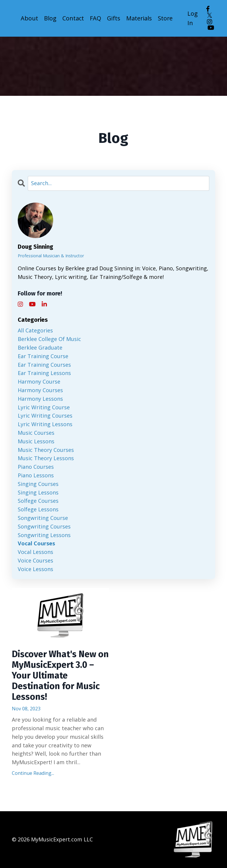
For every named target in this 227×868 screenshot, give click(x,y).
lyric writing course (44, 407)
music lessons (36, 441)
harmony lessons (40, 399)
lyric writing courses (45, 416)
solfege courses (38, 501)
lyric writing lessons (45, 424)
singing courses (38, 484)
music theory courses (46, 450)
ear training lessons (44, 373)
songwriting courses (44, 526)
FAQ (95, 18)
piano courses (36, 467)
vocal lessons (35, 552)
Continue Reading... (33, 773)
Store (166, 18)
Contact (73, 18)
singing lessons (38, 492)
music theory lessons (46, 458)
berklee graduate (40, 347)
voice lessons (35, 569)
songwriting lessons (44, 535)
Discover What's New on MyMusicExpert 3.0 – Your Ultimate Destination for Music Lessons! (60, 675)
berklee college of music (49, 339)
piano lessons (36, 475)
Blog (50, 18)
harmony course (39, 382)
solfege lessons (38, 509)
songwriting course (43, 518)
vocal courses (36, 543)
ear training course (43, 356)
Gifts (114, 18)
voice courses (35, 560)
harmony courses (40, 390)
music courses (36, 433)
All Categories (35, 330)
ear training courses (44, 365)
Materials (140, 18)
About (29, 18)
